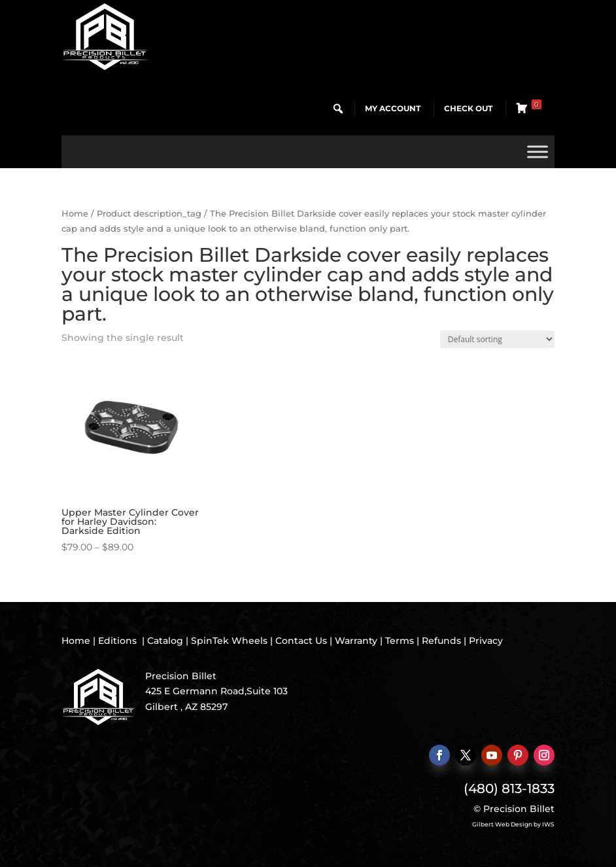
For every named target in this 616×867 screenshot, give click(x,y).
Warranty (356, 641)
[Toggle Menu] (538, 151)
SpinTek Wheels (229, 641)
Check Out (468, 108)
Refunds (441, 641)
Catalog (165, 641)
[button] (338, 109)
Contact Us (301, 641)
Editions (117, 641)
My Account (393, 108)
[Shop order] (497, 339)
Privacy (486, 641)
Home (75, 214)
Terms (400, 641)
